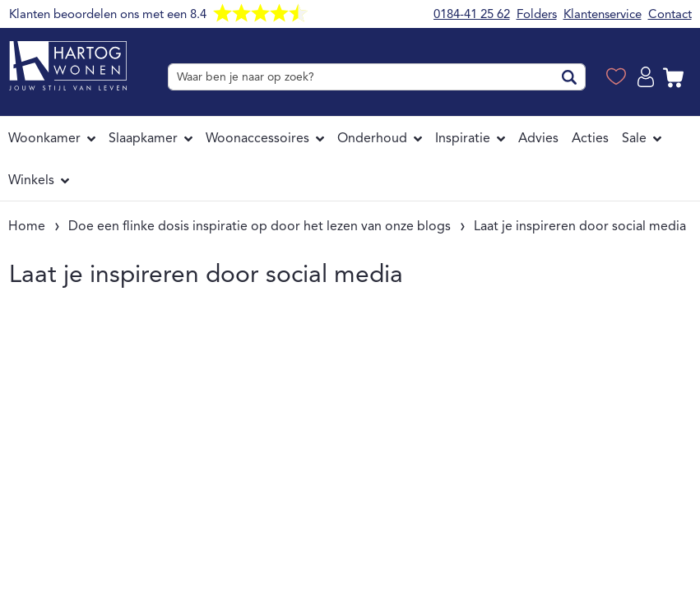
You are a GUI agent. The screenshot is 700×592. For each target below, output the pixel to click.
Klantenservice (603, 14)
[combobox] (376, 77)
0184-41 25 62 (472, 14)
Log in (648, 77)
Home (27, 226)
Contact (670, 14)
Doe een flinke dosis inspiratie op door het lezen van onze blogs (260, 226)
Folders (537, 14)
